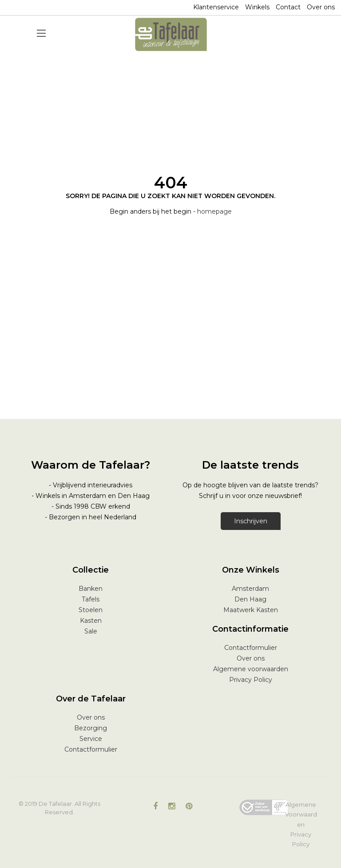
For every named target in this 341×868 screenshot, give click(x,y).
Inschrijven (251, 521)
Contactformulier (251, 648)
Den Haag (250, 599)
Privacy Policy (251, 680)
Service (91, 739)
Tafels (91, 599)
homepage (214, 211)
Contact (288, 7)
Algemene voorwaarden (251, 669)
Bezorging (91, 728)
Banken (91, 589)
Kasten (91, 621)
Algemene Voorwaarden (301, 814)
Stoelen (91, 610)
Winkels (257, 7)
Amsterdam (250, 589)
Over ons (321, 7)
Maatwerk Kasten (251, 610)
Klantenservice (216, 7)
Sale (91, 631)
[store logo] (171, 34)
